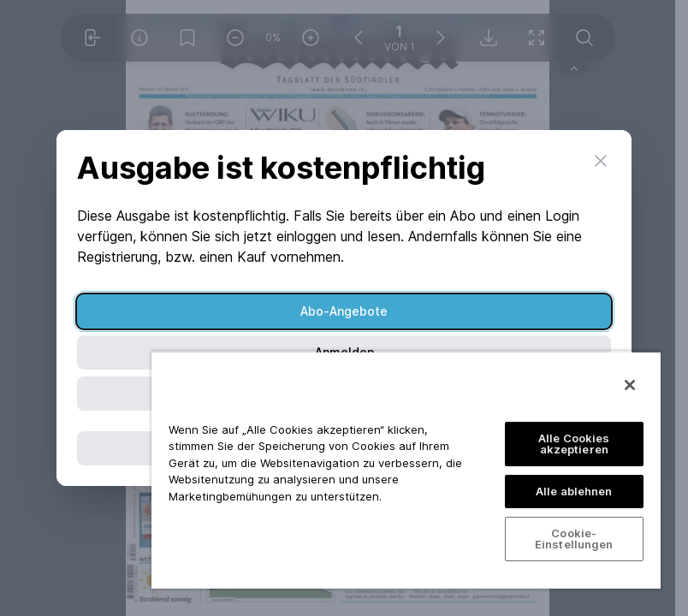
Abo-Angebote (344, 311)
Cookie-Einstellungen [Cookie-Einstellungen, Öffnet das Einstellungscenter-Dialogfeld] (574, 539)
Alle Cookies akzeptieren (574, 444)
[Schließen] (630, 385)
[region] (406, 470)
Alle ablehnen (574, 491)
